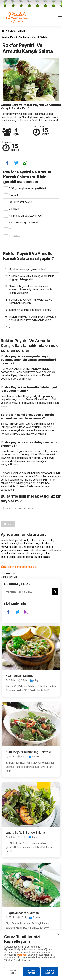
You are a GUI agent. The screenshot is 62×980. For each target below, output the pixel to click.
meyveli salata (9, 549)
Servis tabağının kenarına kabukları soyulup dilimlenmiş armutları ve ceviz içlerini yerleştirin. (31, 289)
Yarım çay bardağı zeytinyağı (26, 216)
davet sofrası (39, 552)
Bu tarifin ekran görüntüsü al (19, 569)
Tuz (11, 229)
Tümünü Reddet (13, 972)
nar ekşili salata (44, 549)
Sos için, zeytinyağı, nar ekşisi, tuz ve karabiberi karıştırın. (31, 301)
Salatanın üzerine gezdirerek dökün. (30, 310)
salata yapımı (8, 559)
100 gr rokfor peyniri (21, 202)
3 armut (13, 195)
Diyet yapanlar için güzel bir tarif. (28, 269)
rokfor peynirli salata (42, 542)
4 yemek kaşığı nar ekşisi (23, 222)
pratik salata (9, 555)
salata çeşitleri (41, 555)
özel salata (24, 552)
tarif (11, 542)
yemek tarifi (22, 542)
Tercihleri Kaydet (31, 972)
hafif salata (54, 552)
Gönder (8, 526)
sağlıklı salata (25, 559)
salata (4, 542)
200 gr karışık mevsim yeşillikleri (27, 188)
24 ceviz (14, 209)
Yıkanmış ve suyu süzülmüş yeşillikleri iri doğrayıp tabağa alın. (32, 278)
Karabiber (15, 236)
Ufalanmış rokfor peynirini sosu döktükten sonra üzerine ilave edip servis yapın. (33, 318)
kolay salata (25, 555)
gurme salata (8, 552)
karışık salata (26, 545)
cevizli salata (26, 549)
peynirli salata (43, 545)
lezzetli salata (42, 559)
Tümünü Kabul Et (49, 972)
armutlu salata (9, 545)
